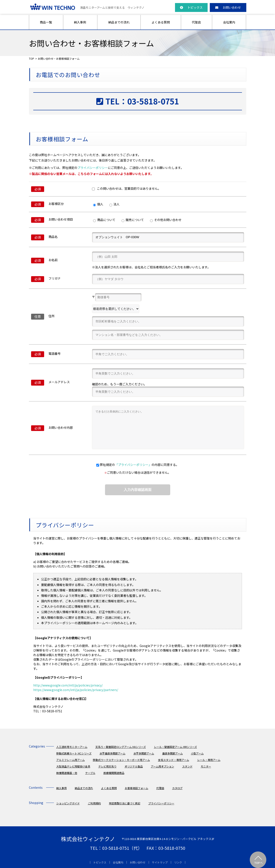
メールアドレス (59, 382)
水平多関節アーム (144, 753)
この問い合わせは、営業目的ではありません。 (126, 188)
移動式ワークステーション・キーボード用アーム (121, 760)
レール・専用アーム (209, 760)
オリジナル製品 (134, 766)
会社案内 (229, 22)
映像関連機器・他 (67, 773)
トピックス (191, 7)
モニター (206, 766)
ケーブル (90, 773)
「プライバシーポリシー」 (133, 465)
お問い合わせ (228, 7)
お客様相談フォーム (137, 788)
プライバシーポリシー (93, 168)
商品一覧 (46, 22)
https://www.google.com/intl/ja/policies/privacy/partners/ (76, 690)
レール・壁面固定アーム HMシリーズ (175, 747)
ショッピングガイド (68, 803)
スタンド (187, 766)
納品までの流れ (119, 22)
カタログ (177, 788)
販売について (133, 220)
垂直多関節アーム (172, 753)
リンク (178, 862)
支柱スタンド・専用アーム (174, 760)
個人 (98, 204)
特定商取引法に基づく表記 (125, 803)
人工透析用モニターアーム (72, 747)
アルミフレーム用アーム (71, 760)
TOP (32, 59)
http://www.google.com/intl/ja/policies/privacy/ (68, 685)
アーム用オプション (162, 766)
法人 (114, 204)
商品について (104, 220)
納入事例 (80, 22)
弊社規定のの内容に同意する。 (139, 465)
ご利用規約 (94, 803)
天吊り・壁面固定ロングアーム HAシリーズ (121, 747)
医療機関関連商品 (114, 773)
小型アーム (197, 753)
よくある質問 (161, 22)
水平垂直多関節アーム (112, 753)
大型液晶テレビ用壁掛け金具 (73, 766)
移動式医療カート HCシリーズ (74, 753)
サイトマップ (160, 862)
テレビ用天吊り (107, 766)
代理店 (196, 22)
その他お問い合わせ (166, 220)
